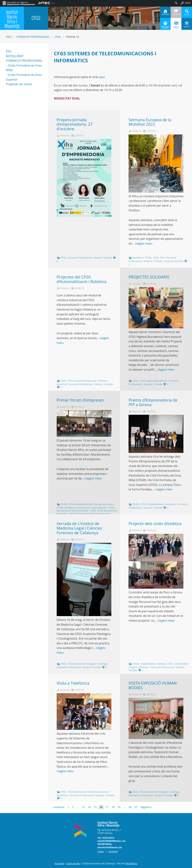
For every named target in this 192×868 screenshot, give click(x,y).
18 (113, 807)
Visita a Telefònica (73, 683)
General (98, 258)
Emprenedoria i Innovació (162, 504)
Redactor (65, 135)
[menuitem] (19, 3)
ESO (162, 258)
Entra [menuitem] (188, 3)
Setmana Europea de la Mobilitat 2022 (150, 122)
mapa (101, 851)
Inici (9, 37)
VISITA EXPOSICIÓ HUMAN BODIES (153, 685)
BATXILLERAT (15, 56)
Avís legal (60, 864)
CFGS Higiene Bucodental (153, 381)
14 (89, 807)
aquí (102, 77)
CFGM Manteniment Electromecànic (86, 509)
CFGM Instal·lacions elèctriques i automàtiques (82, 508)
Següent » (146, 807)
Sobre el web (73, 864)
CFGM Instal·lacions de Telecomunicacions (91, 504)
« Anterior (59, 807)
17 (107, 807)
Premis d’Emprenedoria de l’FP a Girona (153, 402)
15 (95, 807)
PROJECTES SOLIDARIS (149, 277)
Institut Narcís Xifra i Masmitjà (12, 19)
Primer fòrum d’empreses (80, 400)
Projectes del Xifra (174, 261)
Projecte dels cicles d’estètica (155, 523)
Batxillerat (138, 258)
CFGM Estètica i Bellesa (153, 664)
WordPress (132, 864)
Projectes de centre (19, 84)
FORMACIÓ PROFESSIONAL (24, 61)
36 (130, 807)
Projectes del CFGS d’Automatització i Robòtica (82, 279)
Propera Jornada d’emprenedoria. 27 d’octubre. (75, 124)
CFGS (58, 37)
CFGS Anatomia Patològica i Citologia (88, 664)
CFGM (148, 258)
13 (83, 807)
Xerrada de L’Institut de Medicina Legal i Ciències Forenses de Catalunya (79, 528)
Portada (108, 258)
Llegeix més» (144, 243)
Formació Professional (33, 37)
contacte (113, 851)
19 (119, 807)
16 (101, 807)
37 (136, 807)
